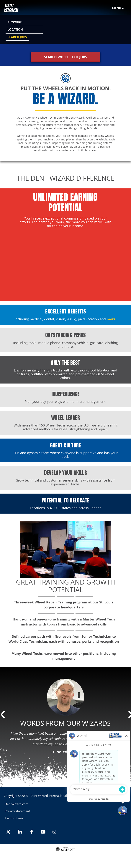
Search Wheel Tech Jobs (65, 57)
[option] (65, 718)
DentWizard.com (17, 804)
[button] (124, 30)
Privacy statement (17, 811)
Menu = (118, 8)
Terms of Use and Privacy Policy (65, 854)
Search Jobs (17, 37)
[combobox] (24, 30)
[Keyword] (24, 22)
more (111, 319)
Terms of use (14, 818)
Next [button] (129, 715)
